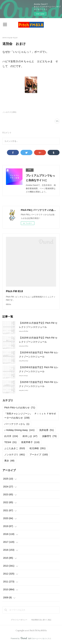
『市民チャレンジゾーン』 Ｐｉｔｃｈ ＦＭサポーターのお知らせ (30, 416)
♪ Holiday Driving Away (19, 430)
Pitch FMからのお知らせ (20, 408)
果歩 (9, 461)
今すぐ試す (40, 14)
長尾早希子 (30, 442)
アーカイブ (39, 455)
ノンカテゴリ (15, 455)
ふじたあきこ (15, 448)
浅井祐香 (47, 430)
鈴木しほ (30, 436)
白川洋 (11, 436)
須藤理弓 (49, 436)
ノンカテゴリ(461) (9, 112)
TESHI (10, 442)
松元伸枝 (38, 448)
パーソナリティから (17, 424)
